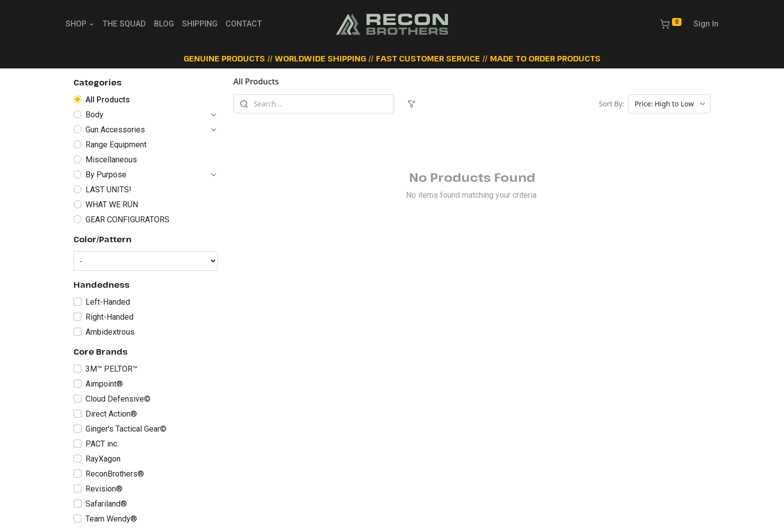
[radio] (145, 100)
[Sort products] (669, 104)
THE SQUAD (124, 24)
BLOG (164, 24)
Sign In (706, 24)
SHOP (80, 24)
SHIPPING (200, 24)
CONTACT (244, 24)
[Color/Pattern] (145, 261)
